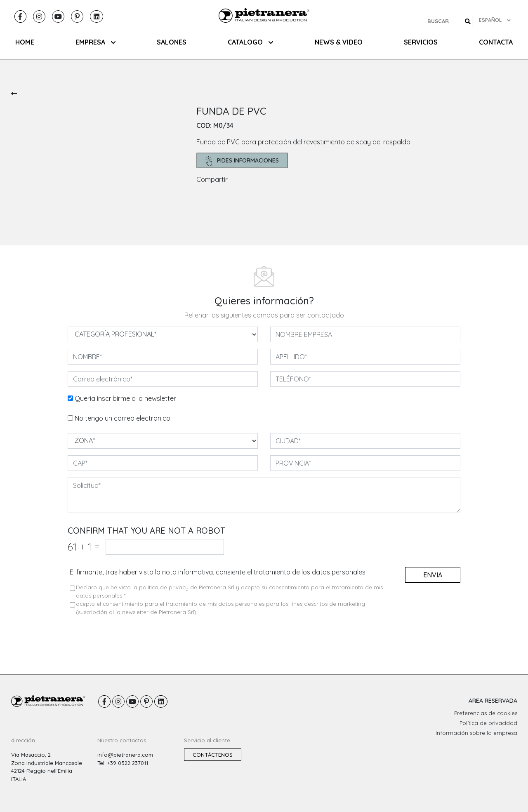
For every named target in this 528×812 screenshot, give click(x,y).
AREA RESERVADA (493, 701)
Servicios (421, 42)
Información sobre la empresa (476, 733)
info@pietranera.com (125, 755)
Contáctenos (213, 755)
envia (433, 575)
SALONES (172, 42)
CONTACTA (496, 42)
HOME (25, 42)
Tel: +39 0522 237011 (123, 763)
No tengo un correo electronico (123, 418)
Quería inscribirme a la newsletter (125, 398)
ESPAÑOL (495, 20)
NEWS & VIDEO (339, 42)
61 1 (84, 547)
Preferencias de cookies (486, 713)
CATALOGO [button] (250, 42)
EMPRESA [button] (95, 42)
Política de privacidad (488, 723)
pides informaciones (242, 161)
